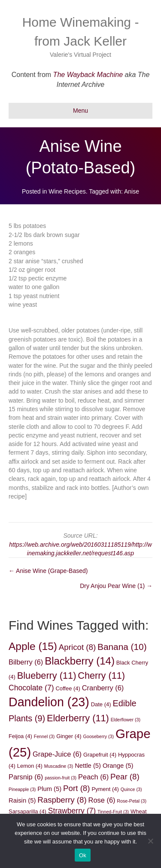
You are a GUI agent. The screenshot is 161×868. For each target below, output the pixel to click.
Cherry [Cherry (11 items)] (101, 676)
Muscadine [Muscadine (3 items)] (59, 766)
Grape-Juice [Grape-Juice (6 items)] (57, 754)
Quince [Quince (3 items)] (131, 789)
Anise (132, 191)
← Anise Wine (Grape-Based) (48, 571)
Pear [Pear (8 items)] (125, 777)
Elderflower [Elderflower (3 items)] (126, 720)
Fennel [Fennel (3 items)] (44, 736)
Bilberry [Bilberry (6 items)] (26, 662)
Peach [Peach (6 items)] (93, 777)
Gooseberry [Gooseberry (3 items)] (98, 736)
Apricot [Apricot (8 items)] (77, 647)
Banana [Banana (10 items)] (122, 647)
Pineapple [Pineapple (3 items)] (22, 789)
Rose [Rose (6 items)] (102, 800)
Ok (83, 855)
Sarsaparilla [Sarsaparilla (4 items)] (27, 811)
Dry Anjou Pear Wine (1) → (116, 586)
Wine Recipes (67, 191)
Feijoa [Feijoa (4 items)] (20, 736)
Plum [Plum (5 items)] (49, 789)
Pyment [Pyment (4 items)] (105, 789)
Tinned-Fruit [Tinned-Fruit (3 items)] (113, 812)
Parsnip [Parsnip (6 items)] (26, 777)
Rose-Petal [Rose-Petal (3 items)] (132, 801)
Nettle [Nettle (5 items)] (88, 766)
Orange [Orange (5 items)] (118, 766)
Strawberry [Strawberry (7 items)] (72, 811)
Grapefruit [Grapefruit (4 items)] (100, 755)
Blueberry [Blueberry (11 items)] (47, 676)
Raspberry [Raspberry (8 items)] (62, 800)
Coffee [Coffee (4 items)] (68, 688)
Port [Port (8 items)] (76, 788)
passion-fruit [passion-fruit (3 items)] (61, 778)
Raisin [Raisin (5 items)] (22, 800)
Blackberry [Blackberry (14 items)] (80, 661)
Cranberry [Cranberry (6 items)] (103, 688)
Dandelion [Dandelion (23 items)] (49, 702)
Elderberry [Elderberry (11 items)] (78, 718)
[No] (150, 841)
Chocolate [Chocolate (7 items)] (31, 688)
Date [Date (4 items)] (101, 704)
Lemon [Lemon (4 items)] (30, 766)
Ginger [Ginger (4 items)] (69, 736)
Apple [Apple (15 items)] (33, 646)
